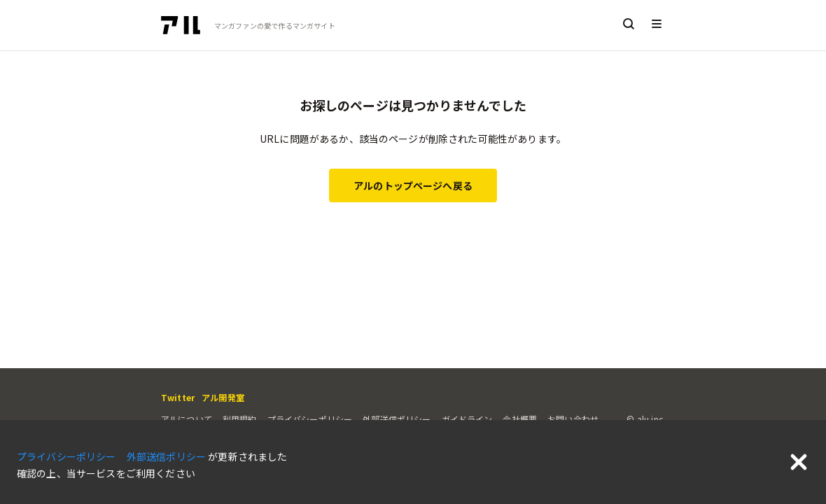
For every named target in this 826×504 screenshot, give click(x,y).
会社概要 (520, 419)
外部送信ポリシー (397, 419)
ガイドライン (467, 419)
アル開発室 (223, 397)
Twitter (178, 397)
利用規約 (240, 419)
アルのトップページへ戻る (413, 185)
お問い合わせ (573, 419)
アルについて (187, 419)
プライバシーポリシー (310, 419)
